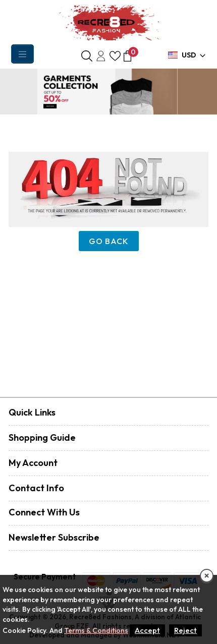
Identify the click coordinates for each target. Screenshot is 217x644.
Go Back (109, 241)
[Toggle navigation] (22, 54)
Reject (185, 630)
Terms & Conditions (96, 630)
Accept (147, 630)
